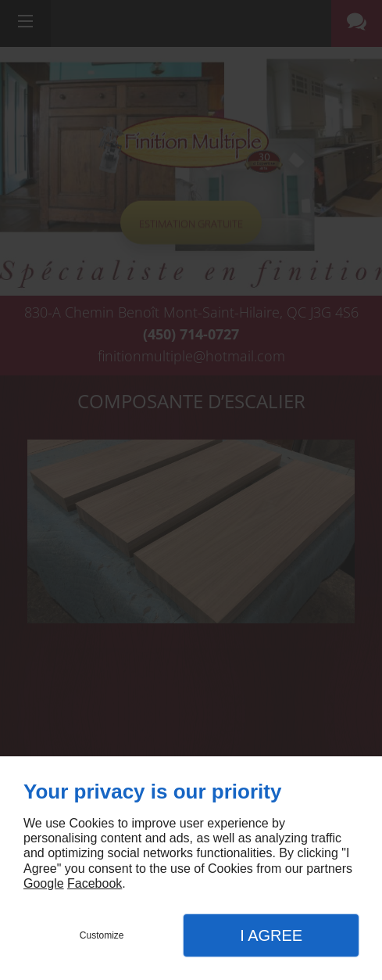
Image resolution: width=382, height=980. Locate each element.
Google (44, 883)
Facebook (95, 883)
